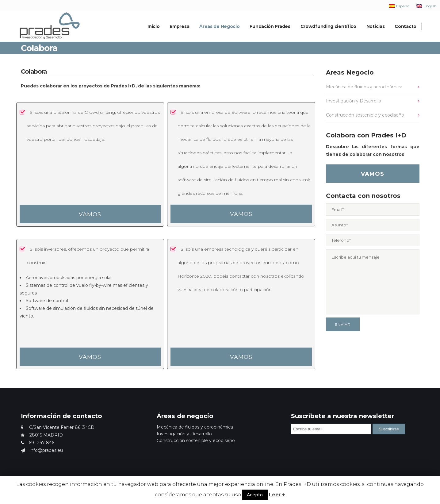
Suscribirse (389, 429)
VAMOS (90, 214)
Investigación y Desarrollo (354, 101)
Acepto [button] (255, 495)
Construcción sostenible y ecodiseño (365, 115)
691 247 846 (38, 443)
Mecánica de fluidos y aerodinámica (364, 87)
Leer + (277, 495)
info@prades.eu (42, 450)
